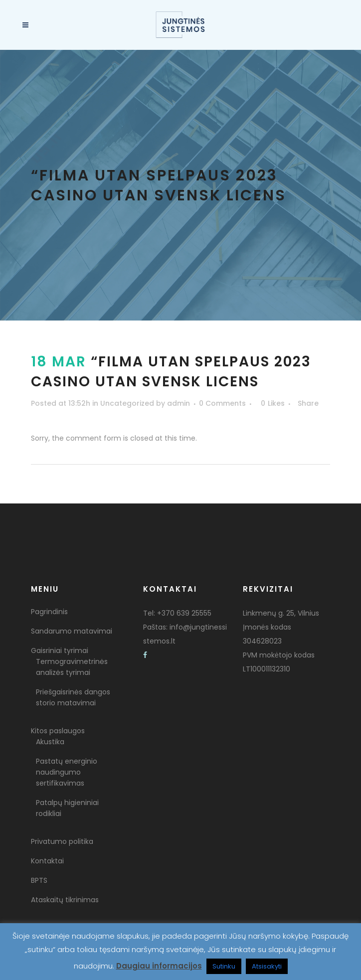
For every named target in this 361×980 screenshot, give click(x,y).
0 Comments (222, 403)
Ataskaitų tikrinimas (65, 900)
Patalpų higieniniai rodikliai (67, 808)
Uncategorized (127, 403)
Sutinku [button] (224, 966)
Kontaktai (47, 861)
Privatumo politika (62, 841)
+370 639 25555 (184, 613)
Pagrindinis (49, 612)
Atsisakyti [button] (267, 966)
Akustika (50, 742)
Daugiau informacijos (159, 966)
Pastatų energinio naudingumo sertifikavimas (67, 772)
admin (179, 403)
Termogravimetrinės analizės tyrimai (72, 667)
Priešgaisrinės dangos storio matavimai (73, 697)
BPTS (39, 880)
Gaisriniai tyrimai (60, 651)
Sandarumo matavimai (72, 631)
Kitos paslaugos (58, 731)
